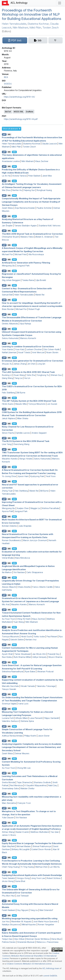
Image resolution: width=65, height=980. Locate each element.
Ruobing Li (7, 375)
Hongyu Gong (23, 878)
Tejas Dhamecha (24, 782)
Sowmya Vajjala (9, 704)
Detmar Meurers (22, 753)
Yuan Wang (19, 622)
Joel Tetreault (22, 896)
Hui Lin (27, 378)
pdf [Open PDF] (4, 134)
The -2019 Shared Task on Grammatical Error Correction (32, 234)
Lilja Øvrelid (41, 280)
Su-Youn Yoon (9, 619)
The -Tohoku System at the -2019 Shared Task (29, 401)
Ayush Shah (7, 654)
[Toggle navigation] (60, 3)
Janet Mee (47, 176)
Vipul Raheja (25, 324)
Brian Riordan (8, 309)
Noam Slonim (52, 352)
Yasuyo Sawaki (9, 689)
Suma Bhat (20, 881)
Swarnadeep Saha (10, 788)
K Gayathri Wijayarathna (35, 785)
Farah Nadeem (9, 910)
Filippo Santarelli (51, 718)
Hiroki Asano (8, 404)
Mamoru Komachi (28, 338)
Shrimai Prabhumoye (42, 846)
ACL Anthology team (51, 968)
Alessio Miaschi (9, 587)
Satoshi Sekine (17, 640)
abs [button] (14, 152)
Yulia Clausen (8, 818)
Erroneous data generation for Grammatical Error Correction (32, 361)
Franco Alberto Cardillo (42, 587)
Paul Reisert (52, 637)
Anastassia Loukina (11, 161)
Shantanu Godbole (42, 782)
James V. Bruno (9, 835)
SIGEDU (8, 84)
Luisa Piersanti (36, 718)
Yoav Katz (20, 349)
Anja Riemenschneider (25, 208)
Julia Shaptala (25, 526)
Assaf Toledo (24, 352)
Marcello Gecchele (10, 686)
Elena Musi (56, 939)
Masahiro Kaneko (10, 459)
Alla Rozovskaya (36, 254)
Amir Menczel (38, 352)
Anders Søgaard (39, 433)
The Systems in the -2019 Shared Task (28, 372)
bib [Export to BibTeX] (9, 134)
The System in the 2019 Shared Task (26, 441)
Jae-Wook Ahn (39, 654)
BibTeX (8, 112)
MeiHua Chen (41, 867)
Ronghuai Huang (44, 190)
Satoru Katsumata (10, 338)
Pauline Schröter (44, 208)
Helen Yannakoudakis (14, 24)
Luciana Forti (8, 718)
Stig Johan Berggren (11, 280)
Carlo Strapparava (35, 572)
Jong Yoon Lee (38, 878)
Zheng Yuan (7, 491)
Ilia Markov (7, 572)
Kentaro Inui (31, 640)
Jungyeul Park (23, 266)
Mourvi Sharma (55, 657)
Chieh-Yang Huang (10, 867)
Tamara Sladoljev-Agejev (26, 226)
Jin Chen (32, 364)
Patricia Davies (9, 942)
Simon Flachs (8, 433)
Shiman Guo (56, 375)
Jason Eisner (44, 736)
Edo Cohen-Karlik (52, 349)
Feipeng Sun (29, 190)
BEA (6, 77)
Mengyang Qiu (8, 266)
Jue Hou (6, 921)
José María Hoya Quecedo (45, 921)
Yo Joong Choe (9, 476)
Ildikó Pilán (35, 28)
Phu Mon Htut (8, 896)
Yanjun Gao (7, 939)
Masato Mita (21, 404)
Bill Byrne (21, 393)
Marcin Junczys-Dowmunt (35, 540)
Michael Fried (21, 254)
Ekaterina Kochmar (38, 24)
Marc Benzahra (9, 803)
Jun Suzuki (52, 404)
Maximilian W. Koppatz (21, 921)
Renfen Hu (17, 190)
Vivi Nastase (19, 572)
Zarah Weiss (7, 208)
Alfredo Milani (21, 718)
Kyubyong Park (37, 476)
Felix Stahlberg (9, 393)
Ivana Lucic (23, 704)
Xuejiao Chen (23, 508)
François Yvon (24, 803)
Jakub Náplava (9, 418)
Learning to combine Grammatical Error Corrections (28, 346)
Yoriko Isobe (39, 637)
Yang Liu (18, 378)
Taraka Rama (28, 280)
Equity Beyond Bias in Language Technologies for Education (32, 843)
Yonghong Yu (43, 375)
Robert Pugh (34, 309)
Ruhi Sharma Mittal (22, 657)
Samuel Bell (7, 295)
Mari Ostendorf (46, 910)
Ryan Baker (30, 672)
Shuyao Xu (7, 364)
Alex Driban (19, 939)
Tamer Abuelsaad (23, 654)
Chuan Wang (19, 375)
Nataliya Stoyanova (11, 924)
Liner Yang (7, 444)
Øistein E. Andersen (44, 237)
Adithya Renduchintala (12, 736)
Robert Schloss (54, 878)
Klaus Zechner (42, 161)
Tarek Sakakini (8, 878)
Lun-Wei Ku (55, 867)
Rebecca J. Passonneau (47, 942)
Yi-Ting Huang (27, 867)
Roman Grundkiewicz (12, 540)
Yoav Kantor (8, 349)
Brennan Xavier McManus (38, 939)
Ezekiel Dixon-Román (41, 849)
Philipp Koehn (30, 736)
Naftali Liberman (9, 352)
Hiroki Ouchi (26, 637)
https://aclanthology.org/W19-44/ (19, 97)
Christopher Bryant (10, 237)
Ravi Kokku (7, 657)
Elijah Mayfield (8, 846)
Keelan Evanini (22, 832)
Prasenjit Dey (54, 654)
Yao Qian (55, 832)
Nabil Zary (53, 785)
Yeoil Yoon (51, 476)
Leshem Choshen (34, 349)
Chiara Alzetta (24, 587)
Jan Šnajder (7, 226)
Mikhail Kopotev (29, 924)
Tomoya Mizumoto (37, 404)
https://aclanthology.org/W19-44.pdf (21, 119)
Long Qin (41, 364)
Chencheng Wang (21, 444)
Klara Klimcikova (22, 558)
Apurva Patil (7, 511)
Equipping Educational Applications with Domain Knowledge (32, 875)
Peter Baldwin (34, 176)
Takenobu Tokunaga (46, 686)
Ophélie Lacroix (23, 433)
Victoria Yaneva (19, 176)
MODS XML (19, 112)
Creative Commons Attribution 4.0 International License (29, 964)
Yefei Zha (31, 375)
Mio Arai (6, 604)
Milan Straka (23, 418)
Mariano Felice (27, 237)
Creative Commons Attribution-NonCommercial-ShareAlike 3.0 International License (31, 956)
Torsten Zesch (51, 28)
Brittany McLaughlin (21, 849)
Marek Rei (40, 295)
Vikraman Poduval (45, 672)
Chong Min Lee (24, 768)
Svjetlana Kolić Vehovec (50, 226)
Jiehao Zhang (20, 364)
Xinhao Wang (8, 832)
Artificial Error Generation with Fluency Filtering (26, 263)
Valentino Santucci (10, 721)
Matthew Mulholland (40, 832)
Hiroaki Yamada (28, 686)
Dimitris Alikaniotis (10, 324)
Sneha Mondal (8, 782)
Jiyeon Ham (23, 476)
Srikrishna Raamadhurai (13, 672)
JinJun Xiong (8, 881)
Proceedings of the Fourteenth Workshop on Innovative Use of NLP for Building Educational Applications (32, 14)
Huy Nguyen (23, 910)
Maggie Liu (35, 508)
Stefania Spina (27, 721)
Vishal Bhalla (8, 558)
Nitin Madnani (20, 28)
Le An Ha (6, 176)
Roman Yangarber (46, 924)
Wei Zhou (6, 190)
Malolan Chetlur (27, 788)
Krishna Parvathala (50, 508)
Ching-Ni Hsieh (24, 619)
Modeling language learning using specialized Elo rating (30, 918)
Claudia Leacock (49, 144)
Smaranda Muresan (26, 942)
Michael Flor (7, 254)
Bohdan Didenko (9, 526)
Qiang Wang (7, 378)
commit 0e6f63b (50, 976)
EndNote (30, 112)
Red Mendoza (16, 785)
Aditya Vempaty (40, 657)
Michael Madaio (24, 846)
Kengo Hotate (26, 459)
